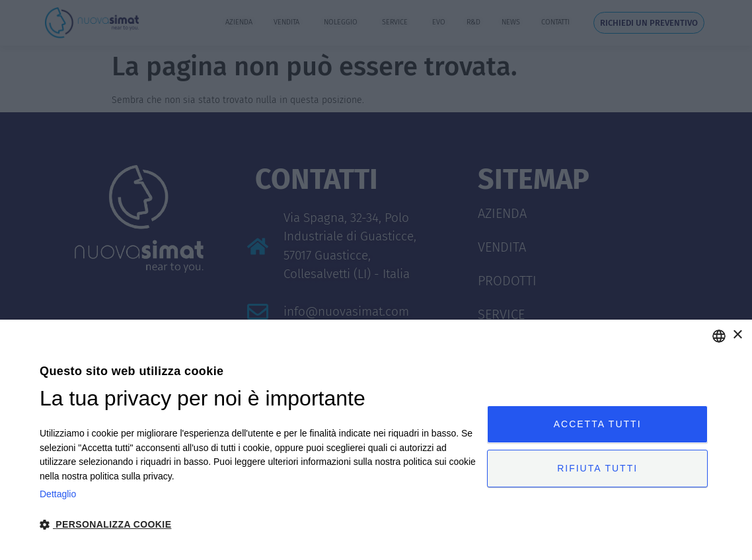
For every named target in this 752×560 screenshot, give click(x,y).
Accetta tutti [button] (598, 424)
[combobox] (719, 336)
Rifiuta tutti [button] (597, 468)
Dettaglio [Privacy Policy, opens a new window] (58, 494)
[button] (258, 525)
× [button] (737, 335)
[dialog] (376, 440)
